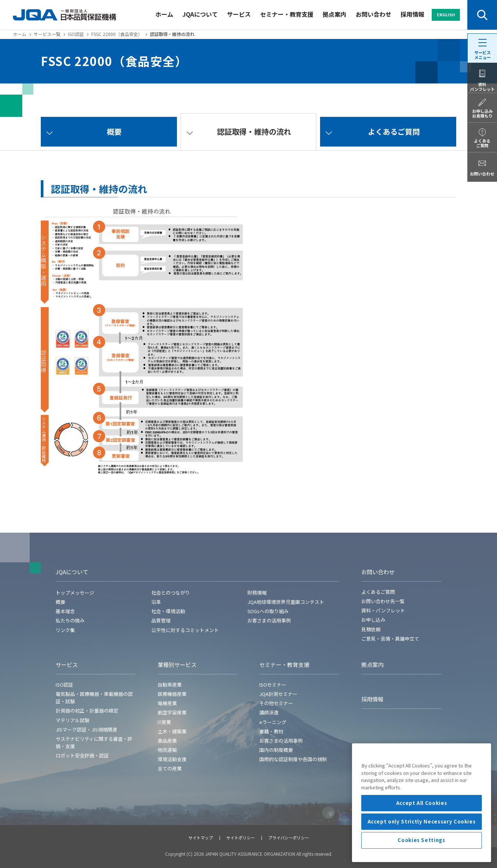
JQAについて (200, 14)
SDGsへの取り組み (268, 611)
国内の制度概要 (276, 750)
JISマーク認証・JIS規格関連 (86, 729)
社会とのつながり (171, 593)
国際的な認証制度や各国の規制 (293, 759)
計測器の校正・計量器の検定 (87, 711)
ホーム (164, 14)
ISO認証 (76, 34)
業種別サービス (177, 665)
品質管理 (161, 620)
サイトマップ (201, 838)
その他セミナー (276, 703)
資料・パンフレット (383, 610)
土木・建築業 (172, 731)
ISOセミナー (273, 685)
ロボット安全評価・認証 (82, 755)
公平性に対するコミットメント (185, 630)
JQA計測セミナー (278, 694)
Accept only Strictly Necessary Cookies (422, 853)
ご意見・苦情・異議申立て (390, 639)
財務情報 (257, 593)
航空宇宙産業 (172, 712)
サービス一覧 (47, 34)
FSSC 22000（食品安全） (117, 34)
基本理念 (65, 611)
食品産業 (167, 741)
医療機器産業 (172, 694)
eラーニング (273, 722)
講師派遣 (269, 712)
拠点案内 (335, 14)
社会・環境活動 (168, 611)
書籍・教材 (271, 731)
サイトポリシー (241, 838)
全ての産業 (170, 768)
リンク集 (65, 630)
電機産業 (167, 703)
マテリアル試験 (73, 720)
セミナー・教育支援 (287, 14)
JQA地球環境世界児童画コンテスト (286, 602)
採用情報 (412, 14)
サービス (239, 14)
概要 (60, 602)
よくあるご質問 (378, 592)
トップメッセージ (75, 593)
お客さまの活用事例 (269, 620)
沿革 (156, 602)
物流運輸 (167, 750)
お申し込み (373, 620)
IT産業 (164, 722)
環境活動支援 (172, 759)
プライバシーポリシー (289, 838)
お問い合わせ (373, 14)
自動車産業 (170, 685)
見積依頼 (371, 629)
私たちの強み (70, 620)
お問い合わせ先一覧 (383, 601)
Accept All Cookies (422, 835)
